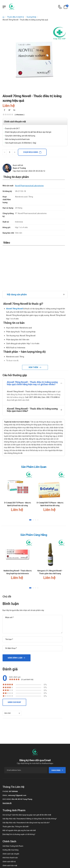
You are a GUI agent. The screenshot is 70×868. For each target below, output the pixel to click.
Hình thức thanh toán (10, 815)
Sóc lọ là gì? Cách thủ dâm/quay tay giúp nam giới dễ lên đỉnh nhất (27, 773)
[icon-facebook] (4, 110)
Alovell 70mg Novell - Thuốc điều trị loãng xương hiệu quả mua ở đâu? (32, 368)
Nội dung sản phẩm (17, 252)
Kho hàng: (7, 757)
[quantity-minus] (5, 152)
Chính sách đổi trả (9, 819)
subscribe (57, 728)
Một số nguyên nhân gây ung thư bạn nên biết (19, 788)
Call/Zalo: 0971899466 (11, 836)
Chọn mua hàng (31, 152)
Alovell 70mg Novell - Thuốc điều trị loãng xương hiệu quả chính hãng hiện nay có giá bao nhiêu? (32, 341)
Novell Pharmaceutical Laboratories (29, 186)
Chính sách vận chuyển (11, 812)
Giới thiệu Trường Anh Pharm (13, 804)
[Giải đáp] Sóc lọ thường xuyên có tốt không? (19, 792)
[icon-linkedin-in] (14, 110)
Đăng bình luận (15, 616)
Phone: (5, 749)
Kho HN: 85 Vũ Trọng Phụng (22, 757)
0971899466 (13, 749)
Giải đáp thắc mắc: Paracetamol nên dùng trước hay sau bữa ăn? (26, 780)
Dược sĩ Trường (19, 168)
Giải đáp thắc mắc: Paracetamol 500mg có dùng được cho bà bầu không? (30, 777)
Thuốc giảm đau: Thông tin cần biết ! (16, 784)
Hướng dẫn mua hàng (10, 808)
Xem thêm (34, 325)
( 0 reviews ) (19, 115)
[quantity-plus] (15, 152)
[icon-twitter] (9, 110)
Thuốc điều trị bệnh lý (15, 17)
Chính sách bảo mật (10, 823)
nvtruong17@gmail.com (17, 753)
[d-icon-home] (3, 17)
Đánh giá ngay (14, 660)
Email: (5, 753)
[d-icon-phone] (60, 7)
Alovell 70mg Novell (14, 266)
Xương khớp (31, 17)
